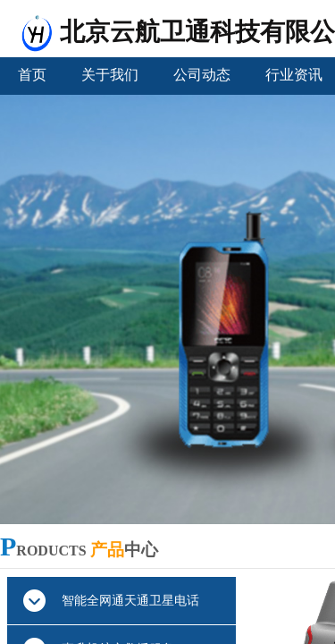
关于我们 (110, 75)
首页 (32, 75)
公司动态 (202, 75)
